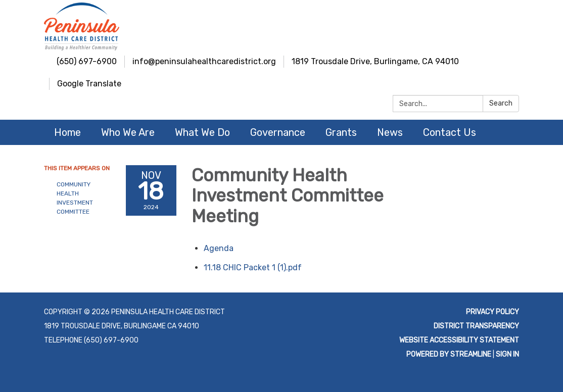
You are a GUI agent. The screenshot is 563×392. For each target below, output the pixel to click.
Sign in (507, 354)
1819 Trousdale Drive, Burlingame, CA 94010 (375, 61)
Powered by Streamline (449, 354)
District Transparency (476, 326)
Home (67, 132)
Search (501, 103)
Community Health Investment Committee (75, 198)
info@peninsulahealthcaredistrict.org (204, 61)
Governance (278, 132)
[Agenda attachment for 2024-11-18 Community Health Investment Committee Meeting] (219, 248)
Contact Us (450, 132)
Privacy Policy (492, 312)
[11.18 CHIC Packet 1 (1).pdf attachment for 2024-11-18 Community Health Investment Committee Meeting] (253, 267)
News (390, 132)
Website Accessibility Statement (459, 340)
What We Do (202, 132)
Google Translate (89, 84)
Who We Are (128, 132)
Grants (341, 132)
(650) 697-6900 (87, 61)
